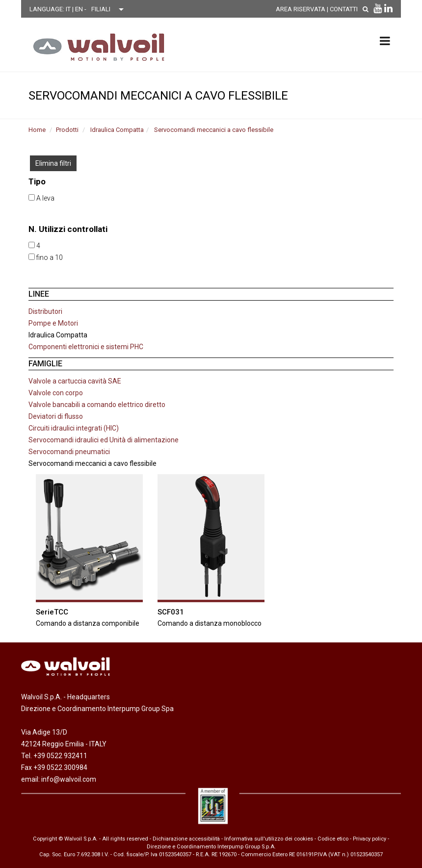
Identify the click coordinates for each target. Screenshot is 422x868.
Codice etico (333, 839)
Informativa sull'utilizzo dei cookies (269, 839)
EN (80, 9)
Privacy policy (369, 839)
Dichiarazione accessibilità (186, 839)
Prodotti (67, 130)
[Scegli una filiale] (110, 9)
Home (37, 130)
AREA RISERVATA (301, 9)
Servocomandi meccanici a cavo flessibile (214, 130)
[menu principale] (385, 41)
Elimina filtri (53, 163)
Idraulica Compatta (117, 130)
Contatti (344, 9)
